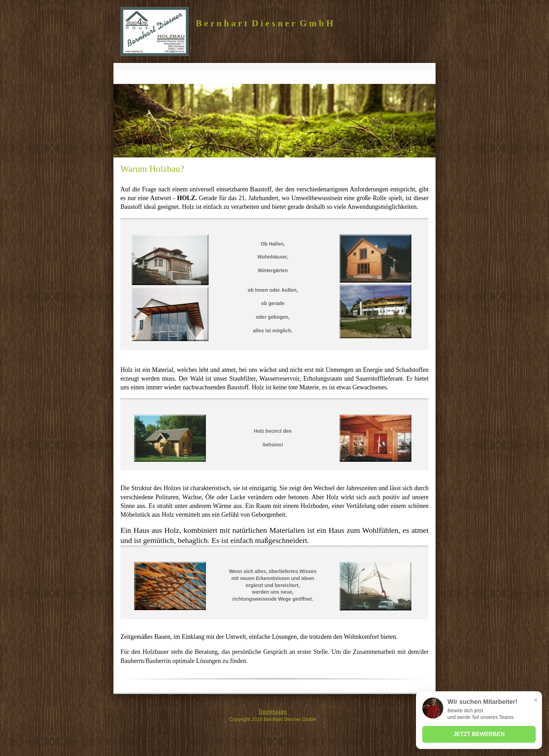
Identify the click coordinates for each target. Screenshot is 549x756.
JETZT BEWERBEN (479, 734)
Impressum (273, 712)
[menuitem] (225, 73)
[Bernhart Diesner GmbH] (155, 31)
